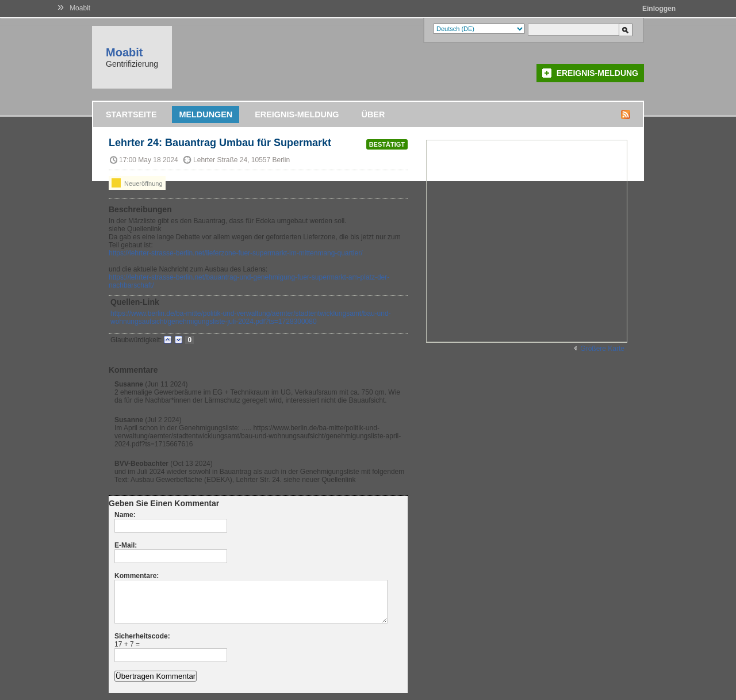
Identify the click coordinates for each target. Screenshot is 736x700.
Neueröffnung (137, 183)
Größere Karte (602, 349)
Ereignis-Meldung (597, 73)
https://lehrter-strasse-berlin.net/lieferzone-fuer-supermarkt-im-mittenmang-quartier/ (236, 253)
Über (373, 114)
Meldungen (206, 114)
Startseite (131, 114)
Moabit (80, 8)
